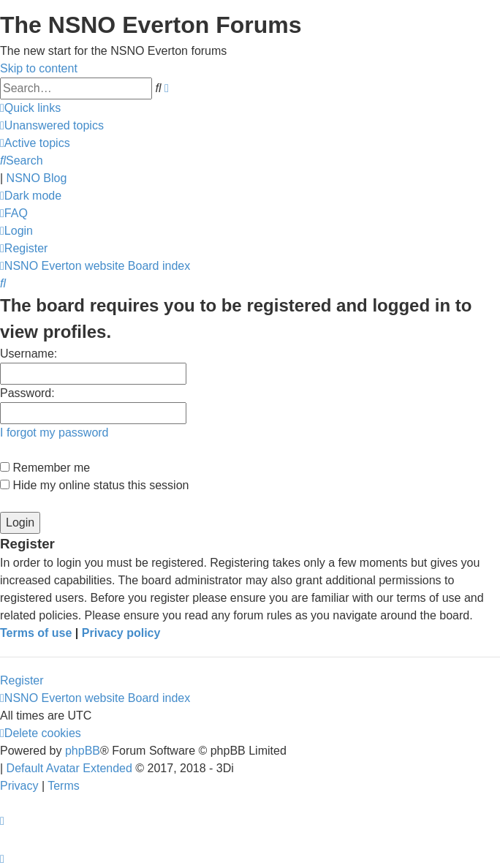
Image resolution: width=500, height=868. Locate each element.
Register (22, 680)
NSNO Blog (37, 178)
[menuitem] (52, 125)
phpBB (83, 751)
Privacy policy (121, 633)
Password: (27, 393)
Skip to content (39, 68)
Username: (29, 354)
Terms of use (36, 633)
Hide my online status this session (94, 485)
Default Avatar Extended (69, 768)
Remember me (45, 468)
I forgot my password (54, 433)
